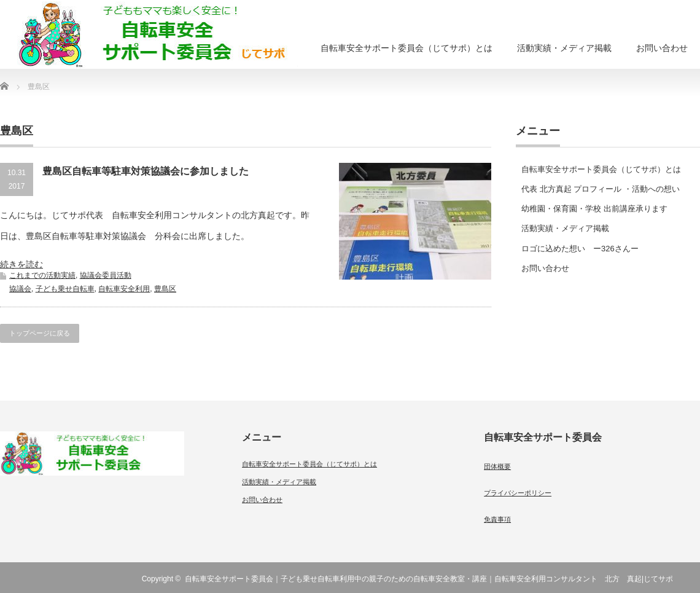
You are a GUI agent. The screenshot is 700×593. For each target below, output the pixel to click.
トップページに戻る (40, 333)
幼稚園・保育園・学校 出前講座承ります (594, 209)
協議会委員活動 (106, 275)
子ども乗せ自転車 (65, 289)
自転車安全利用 (124, 289)
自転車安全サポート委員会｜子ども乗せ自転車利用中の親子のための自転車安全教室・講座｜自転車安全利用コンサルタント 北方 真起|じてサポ (429, 579)
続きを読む (21, 264)
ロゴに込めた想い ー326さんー (580, 249)
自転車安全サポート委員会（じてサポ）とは (406, 48)
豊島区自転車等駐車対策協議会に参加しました (146, 171)
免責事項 (497, 519)
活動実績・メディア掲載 (564, 48)
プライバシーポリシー (518, 493)
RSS (693, 579)
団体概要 (497, 466)
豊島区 (165, 289)
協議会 (20, 289)
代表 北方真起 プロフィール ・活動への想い (601, 189)
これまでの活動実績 (42, 275)
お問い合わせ (662, 48)
